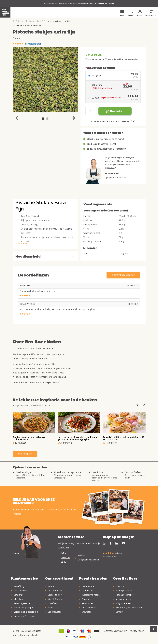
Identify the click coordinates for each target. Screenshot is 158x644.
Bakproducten (53, 612)
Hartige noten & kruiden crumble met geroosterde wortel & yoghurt (78, 438)
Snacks (50, 608)
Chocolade (51, 603)
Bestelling (18, 586)
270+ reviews (110, 557)
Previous (16, 117)
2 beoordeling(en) (33, 44)
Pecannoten (86, 603)
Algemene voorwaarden (115, 631)
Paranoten (86, 599)
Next (74, 117)
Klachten (17, 599)
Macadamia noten (89, 595)
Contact (118, 612)
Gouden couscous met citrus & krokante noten (29, 438)
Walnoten (85, 612)
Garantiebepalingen (23, 608)
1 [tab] (43, 119)
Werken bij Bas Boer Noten (128, 608)
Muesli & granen (55, 599)
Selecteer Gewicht (101, 68)
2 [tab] (47, 119)
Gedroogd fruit (54, 595)
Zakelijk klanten (123, 591)
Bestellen (115, 111)
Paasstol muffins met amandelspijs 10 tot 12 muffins (124, 438)
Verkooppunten (122, 599)
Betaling (17, 595)
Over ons (119, 586)
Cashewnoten (87, 586)
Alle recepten (25, 454)
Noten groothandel (124, 595)
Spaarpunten (19, 591)
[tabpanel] (45, 80)
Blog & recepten (122, 603)
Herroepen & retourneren (25, 616)
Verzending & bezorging (24, 612)
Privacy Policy (136, 631)
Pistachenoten (33, 21)
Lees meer (23, 244)
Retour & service (21, 603)
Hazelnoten (86, 591)
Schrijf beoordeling (123, 275)
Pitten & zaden (54, 591)
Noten (20, 21)
